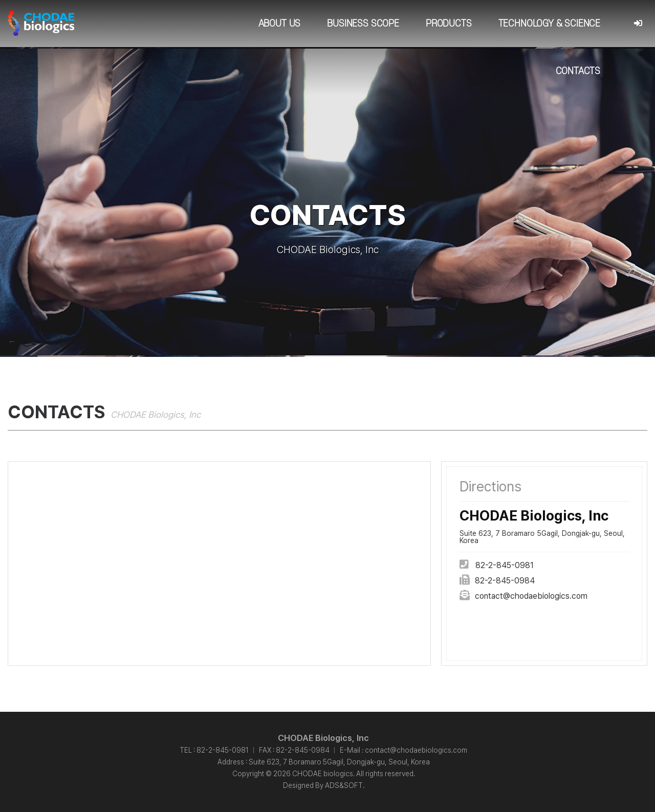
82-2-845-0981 (505, 565)
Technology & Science (550, 24)
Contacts (578, 71)
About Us (280, 24)
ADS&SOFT (344, 785)
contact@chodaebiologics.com (531, 596)
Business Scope (363, 24)
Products (449, 24)
